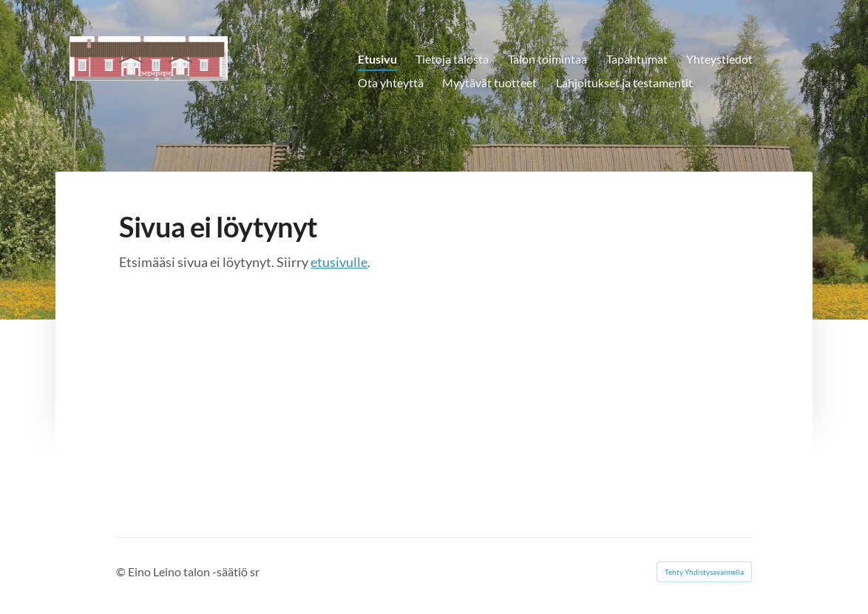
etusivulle (339, 262)
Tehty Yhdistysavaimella (704, 572)
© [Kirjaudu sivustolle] (122, 571)
